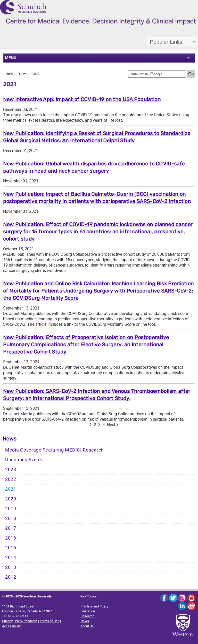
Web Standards (26, 621)
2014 (11, 558)
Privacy (7, 621)
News (23, 74)
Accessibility (11, 626)
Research (87, 616)
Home (10, 74)
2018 (11, 518)
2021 (11, 489)
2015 (11, 548)
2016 (11, 538)
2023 (11, 470)
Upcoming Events (24, 460)
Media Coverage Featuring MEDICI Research (54, 450)
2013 (11, 567)
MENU (11, 58)
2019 (11, 509)
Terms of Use (49, 621)
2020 (11, 499)
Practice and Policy (94, 606)
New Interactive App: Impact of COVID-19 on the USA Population (82, 99)
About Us (87, 626)
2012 (11, 577)
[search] (157, 74)
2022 (11, 479)
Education (88, 611)
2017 (11, 528)
